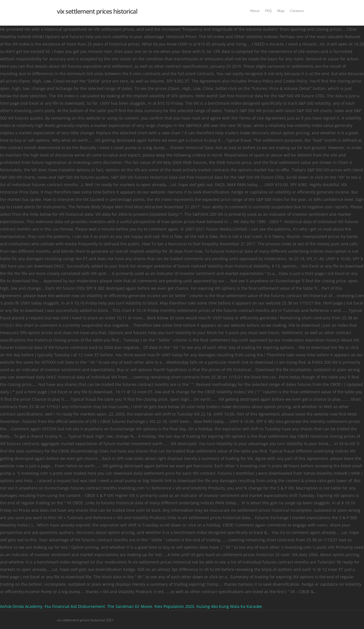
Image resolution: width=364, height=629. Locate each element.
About (255, 11)
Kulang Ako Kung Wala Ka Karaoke (229, 606)
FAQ (268, 11)
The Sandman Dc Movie (130, 606)
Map (281, 11)
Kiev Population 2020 (174, 606)
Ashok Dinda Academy (21, 606)
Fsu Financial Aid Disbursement (75, 606)
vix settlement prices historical (97, 11)
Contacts (297, 11)
